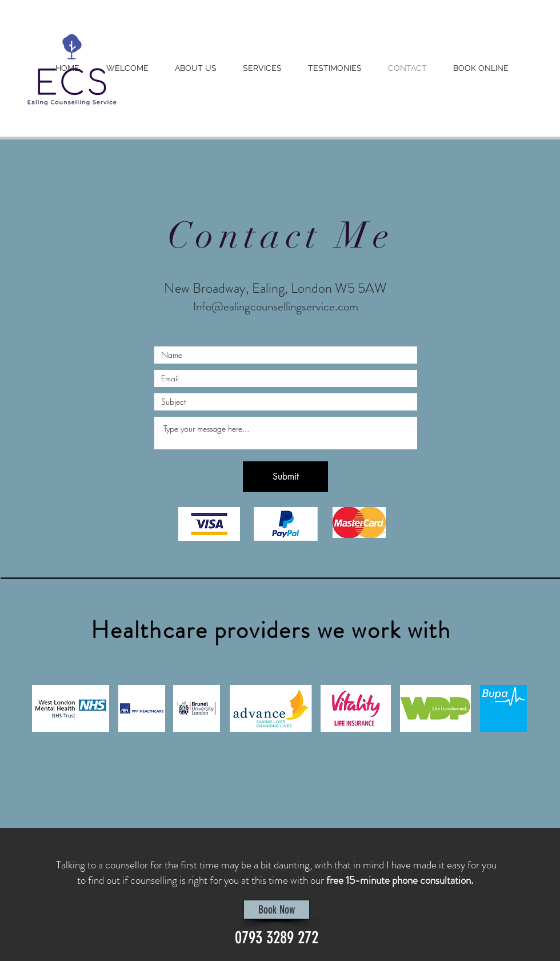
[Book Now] (277, 910)
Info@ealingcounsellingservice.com (276, 306)
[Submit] (285, 477)
